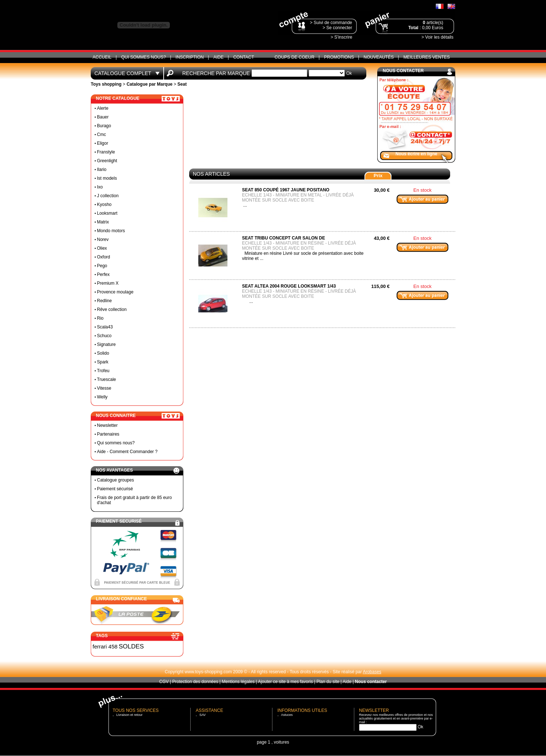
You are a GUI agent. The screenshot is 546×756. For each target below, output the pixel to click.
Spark (103, 362)
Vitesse (104, 388)
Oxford (104, 257)
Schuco (104, 336)
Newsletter (107, 425)
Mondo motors (111, 231)
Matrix (103, 222)
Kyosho (104, 204)
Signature (106, 344)
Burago (104, 126)
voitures (281, 742)
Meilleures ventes (427, 57)
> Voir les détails (437, 37)
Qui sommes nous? (143, 57)
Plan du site (328, 682)
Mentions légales (238, 682)
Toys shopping (106, 84)
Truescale (106, 379)
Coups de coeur (294, 57)
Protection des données (195, 682)
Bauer (103, 117)
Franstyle (106, 152)
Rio (100, 318)
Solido (103, 353)
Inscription (190, 57)
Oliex (102, 248)
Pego (102, 266)
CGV (164, 682)
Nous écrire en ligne (416, 154)
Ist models (107, 178)
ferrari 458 (105, 646)
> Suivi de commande (331, 23)
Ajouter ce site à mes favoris (286, 682)
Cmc (102, 135)
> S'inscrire (341, 37)
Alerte (103, 108)
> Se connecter (337, 28)
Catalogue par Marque (149, 84)
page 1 (264, 742)
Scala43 (105, 327)
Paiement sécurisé (115, 489)
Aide (218, 57)
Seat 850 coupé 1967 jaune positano (286, 190)
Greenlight (107, 161)
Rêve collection (112, 309)
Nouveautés (379, 57)
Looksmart (107, 213)
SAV (202, 715)
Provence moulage (115, 292)
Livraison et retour (129, 715)
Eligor (103, 143)
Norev (103, 239)
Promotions (339, 57)
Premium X (108, 283)
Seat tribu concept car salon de (284, 238)
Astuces (287, 715)
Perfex (103, 274)
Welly (102, 397)
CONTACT (244, 57)
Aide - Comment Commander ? (127, 452)
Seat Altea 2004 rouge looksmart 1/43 (289, 286)
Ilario (102, 169)
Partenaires (108, 434)
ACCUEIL (102, 57)
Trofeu (103, 371)
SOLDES (131, 646)
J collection (108, 196)
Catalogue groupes (115, 480)
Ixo (100, 187)
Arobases (372, 672)
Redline (104, 301)
